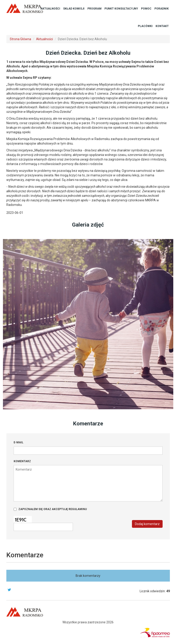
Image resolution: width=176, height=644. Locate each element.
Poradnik (162, 9)
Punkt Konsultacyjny (121, 9)
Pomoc (146, 9)
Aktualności (50, 9)
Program (94, 9)
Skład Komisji (74, 9)
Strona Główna (20, 39)
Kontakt (162, 26)
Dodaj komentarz (147, 524)
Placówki (145, 26)
